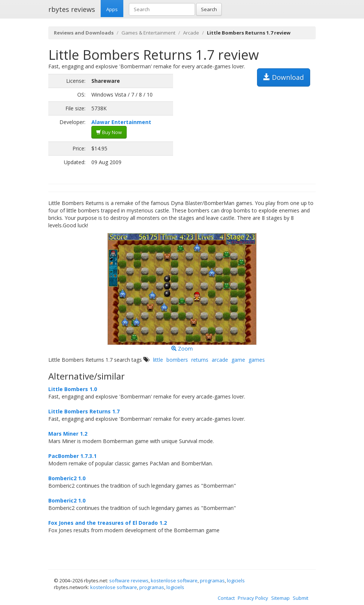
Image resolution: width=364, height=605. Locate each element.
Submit (300, 598)
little (158, 360)
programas (212, 580)
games (257, 360)
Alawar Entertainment (121, 122)
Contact (226, 598)
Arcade (191, 33)
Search (209, 9)
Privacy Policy (253, 598)
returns (200, 360)
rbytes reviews (72, 9)
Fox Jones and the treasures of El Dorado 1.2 (108, 523)
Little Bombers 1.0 (73, 389)
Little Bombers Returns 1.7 (84, 411)
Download (284, 77)
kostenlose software (174, 580)
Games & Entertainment (148, 33)
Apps (112, 9)
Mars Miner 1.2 (68, 434)
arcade (220, 360)
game (238, 360)
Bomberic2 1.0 (67, 478)
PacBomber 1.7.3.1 (72, 456)
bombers (177, 360)
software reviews (129, 580)
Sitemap (280, 598)
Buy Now (109, 132)
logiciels (236, 580)
